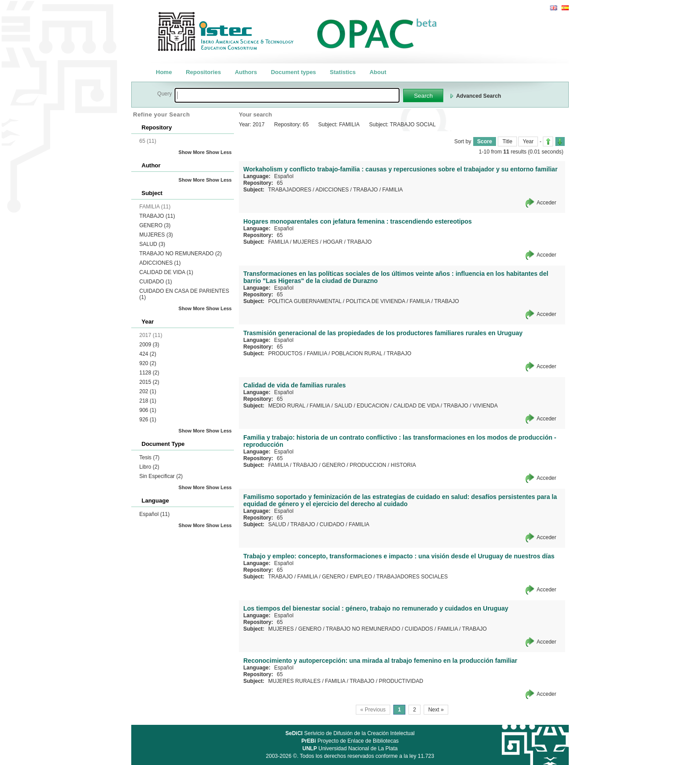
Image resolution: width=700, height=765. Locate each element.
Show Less (219, 152)
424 (148, 354)
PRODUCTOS (285, 353)
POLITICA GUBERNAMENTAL (305, 301)
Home (164, 72)
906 (148, 410)
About (378, 72)
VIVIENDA (485, 406)
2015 (149, 382)
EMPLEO (361, 577)
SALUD (152, 244)
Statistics (343, 72)
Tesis (149, 457)
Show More (192, 152)
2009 (149, 345)
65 (280, 183)
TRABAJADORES (290, 190)
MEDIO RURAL (287, 406)
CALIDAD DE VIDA (166, 272)
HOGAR (333, 242)
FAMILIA (392, 190)
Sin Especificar (161, 476)
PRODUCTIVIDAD (401, 681)
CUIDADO (156, 282)
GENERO (155, 225)
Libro (149, 467)
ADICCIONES (160, 263)
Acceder (546, 203)
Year (528, 141)
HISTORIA (403, 465)
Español (154, 514)
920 (148, 363)
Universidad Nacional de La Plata (350, 748)
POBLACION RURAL (357, 353)
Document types (294, 72)
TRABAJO (157, 216)
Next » (436, 710)
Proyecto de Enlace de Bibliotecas (350, 741)
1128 (149, 373)
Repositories (203, 72)
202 (148, 391)
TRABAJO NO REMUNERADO (181, 254)
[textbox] (287, 95)
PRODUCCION (368, 465)
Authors (246, 72)
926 (148, 420)
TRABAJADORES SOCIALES (412, 577)
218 (148, 401)
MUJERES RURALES (294, 681)
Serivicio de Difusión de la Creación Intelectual (350, 733)
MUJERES (156, 235)
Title (507, 141)
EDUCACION (373, 406)
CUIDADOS (419, 629)
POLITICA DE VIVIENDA (376, 301)
